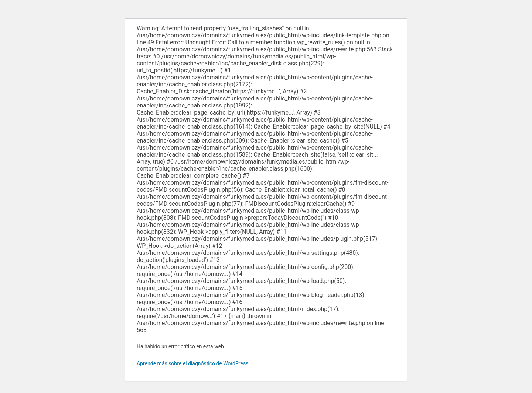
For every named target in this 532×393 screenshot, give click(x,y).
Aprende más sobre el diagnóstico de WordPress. (193, 363)
